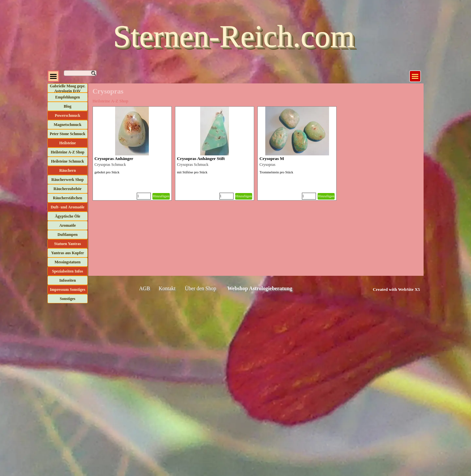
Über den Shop (201, 288)
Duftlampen (68, 235)
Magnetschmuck (68, 125)
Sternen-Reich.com (234, 36)
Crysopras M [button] (272, 159)
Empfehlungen (68, 97)
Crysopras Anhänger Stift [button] (201, 159)
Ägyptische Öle (68, 216)
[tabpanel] (389, 289)
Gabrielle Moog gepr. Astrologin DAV (68, 88)
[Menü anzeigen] (415, 76)
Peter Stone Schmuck (68, 134)
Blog (68, 106)
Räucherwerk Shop (68, 180)
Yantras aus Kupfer (68, 253)
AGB (145, 288)
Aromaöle (67, 225)
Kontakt (167, 288)
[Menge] (144, 196)
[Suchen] (80, 73)
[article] (132, 153)
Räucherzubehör (68, 189)
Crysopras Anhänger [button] (114, 159)
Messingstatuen (68, 262)
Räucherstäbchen (68, 198)
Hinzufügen (161, 196)
